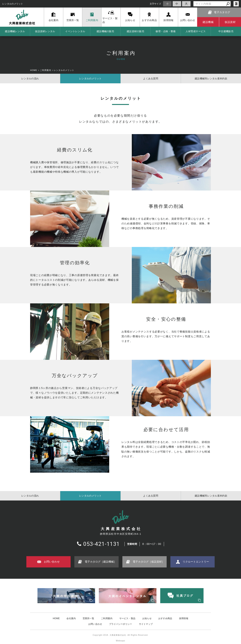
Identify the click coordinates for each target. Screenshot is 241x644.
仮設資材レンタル (45, 31)
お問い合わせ (95, 624)
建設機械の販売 (105, 31)
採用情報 (184, 618)
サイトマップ (146, 624)
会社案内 (71, 618)
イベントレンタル (75, 31)
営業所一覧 (88, 618)
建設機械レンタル (15, 31)
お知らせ (147, 618)
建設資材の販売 (135, 31)
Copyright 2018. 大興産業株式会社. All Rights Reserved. (120, 635)
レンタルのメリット (90, 79)
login (236, 4)
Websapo (120, 641)
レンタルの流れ (30, 79)
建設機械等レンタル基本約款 (211, 79)
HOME (56, 618)
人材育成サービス (196, 31)
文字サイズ (156, 4)
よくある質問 (151, 79)
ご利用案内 (107, 618)
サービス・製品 (127, 618)
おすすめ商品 (165, 618)
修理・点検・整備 (165, 31)
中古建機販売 (226, 31)
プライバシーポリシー (121, 624)
